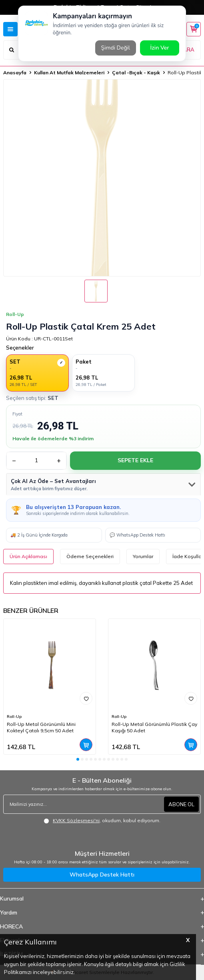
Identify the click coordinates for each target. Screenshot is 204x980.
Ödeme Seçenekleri (90, 556)
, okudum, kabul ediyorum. (102, 821)
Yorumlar (143, 556)
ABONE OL (181, 804)
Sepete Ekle (135, 460)
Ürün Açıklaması (28, 556)
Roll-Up (14, 717)
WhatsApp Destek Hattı (102, 875)
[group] (102, 178)
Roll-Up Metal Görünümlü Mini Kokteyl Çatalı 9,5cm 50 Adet (41, 727)
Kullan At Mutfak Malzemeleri (69, 73)
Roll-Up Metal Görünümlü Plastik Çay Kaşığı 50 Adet (154, 727)
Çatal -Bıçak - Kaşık (136, 73)
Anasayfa (15, 73)
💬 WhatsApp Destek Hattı (137, 535)
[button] (78, 759)
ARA (189, 50)
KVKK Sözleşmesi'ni (76, 820)
